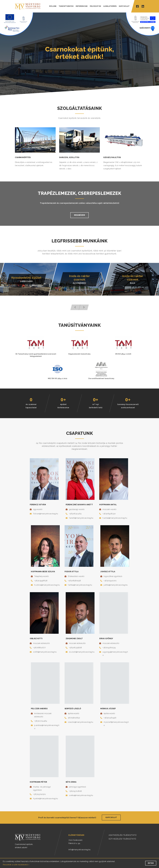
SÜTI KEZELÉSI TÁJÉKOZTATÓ (122, 839)
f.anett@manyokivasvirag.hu (81, 518)
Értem (151, 863)
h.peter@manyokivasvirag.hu (45, 799)
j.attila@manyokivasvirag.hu (116, 585)
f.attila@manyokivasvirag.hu (80, 585)
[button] (75, 307)
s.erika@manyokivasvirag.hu (81, 795)
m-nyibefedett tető (96, 406)
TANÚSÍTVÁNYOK (66, 6)
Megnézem (79, 215)
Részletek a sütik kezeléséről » (16, 865)
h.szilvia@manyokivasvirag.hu (47, 585)
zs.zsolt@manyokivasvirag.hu (82, 652)
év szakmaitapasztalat (31, 406)
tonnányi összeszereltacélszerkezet (128, 406)
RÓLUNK (53, 6)
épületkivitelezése (63, 406)
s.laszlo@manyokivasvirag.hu (81, 722)
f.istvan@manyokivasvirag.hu (46, 514)
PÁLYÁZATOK (96, 6)
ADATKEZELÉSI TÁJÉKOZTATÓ (123, 835)
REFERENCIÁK (82, 6)
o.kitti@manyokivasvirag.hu (45, 652)
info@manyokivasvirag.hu (79, 850)
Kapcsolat (111, 817)
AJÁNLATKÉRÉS (110, 6)
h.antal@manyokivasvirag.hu (115, 518)
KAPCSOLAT (124, 6)
